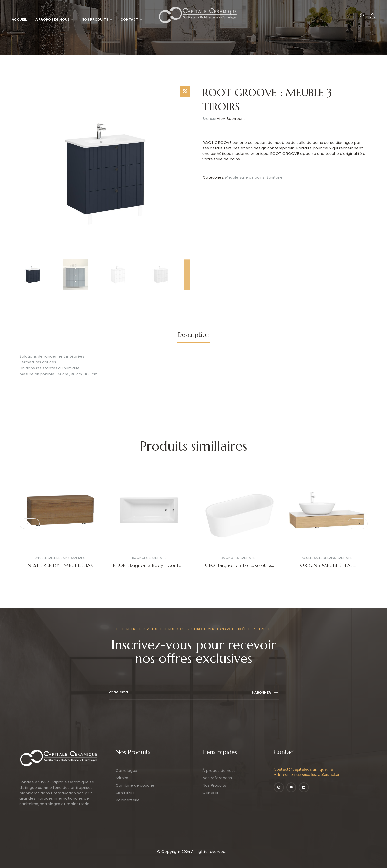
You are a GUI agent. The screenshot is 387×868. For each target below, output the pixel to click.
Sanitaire (274, 178)
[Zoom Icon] (185, 91)
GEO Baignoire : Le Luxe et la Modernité (238, 568)
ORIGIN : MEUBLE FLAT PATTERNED (327, 568)
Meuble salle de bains (245, 178)
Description (193, 335)
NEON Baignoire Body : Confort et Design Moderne (149, 568)
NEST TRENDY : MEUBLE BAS (60, 565)
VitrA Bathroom (231, 119)
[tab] (193, 335)
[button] (30, 524)
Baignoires (141, 558)
